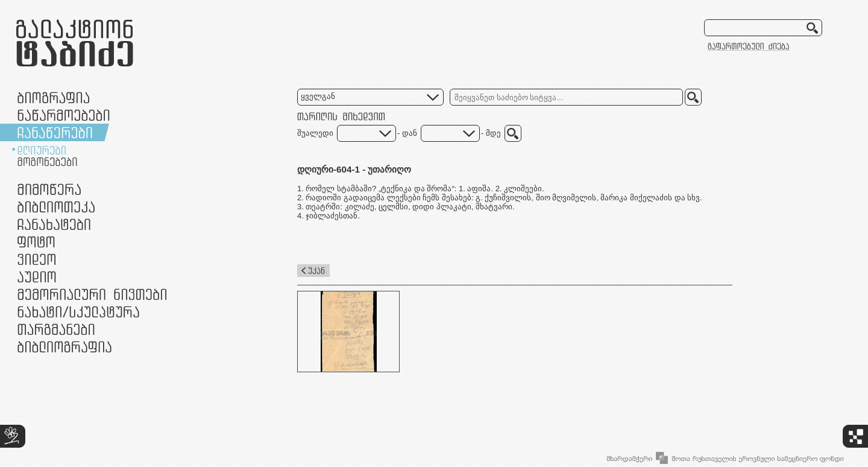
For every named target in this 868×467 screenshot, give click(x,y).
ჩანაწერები (55, 132)
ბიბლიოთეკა (56, 207)
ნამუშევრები (78, 312)
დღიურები (42, 150)
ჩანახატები (54, 224)
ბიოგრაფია (53, 97)
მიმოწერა (49, 189)
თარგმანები (56, 329)
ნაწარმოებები (64, 115)
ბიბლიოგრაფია (64, 347)
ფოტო (36, 242)
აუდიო (37, 277)
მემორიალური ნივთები (92, 294)
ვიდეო (36, 259)
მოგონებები (47, 162)
